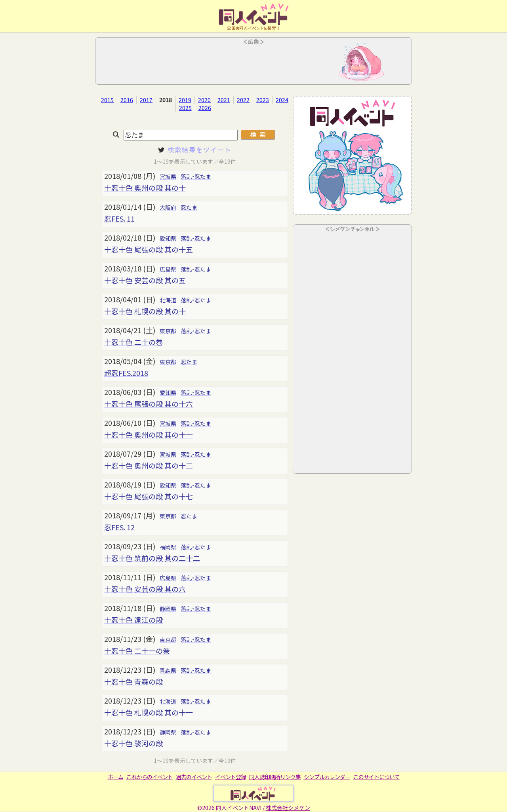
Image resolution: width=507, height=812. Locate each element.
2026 (205, 108)
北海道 (168, 300)
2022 (243, 100)
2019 (185, 100)
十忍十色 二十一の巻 (137, 651)
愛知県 (168, 238)
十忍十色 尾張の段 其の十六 (149, 404)
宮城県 (168, 176)
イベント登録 (231, 777)
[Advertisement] (253, 63)
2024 (282, 100)
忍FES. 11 (119, 218)
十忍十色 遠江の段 (133, 620)
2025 (185, 108)
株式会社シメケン (288, 808)
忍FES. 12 (119, 527)
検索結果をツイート (200, 150)
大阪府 (168, 207)
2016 (127, 100)
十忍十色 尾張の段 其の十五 (149, 249)
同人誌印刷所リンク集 (275, 777)
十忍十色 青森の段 (133, 681)
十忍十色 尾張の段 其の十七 (149, 496)
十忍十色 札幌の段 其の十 (145, 311)
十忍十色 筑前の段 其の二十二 (152, 558)
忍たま (189, 207)
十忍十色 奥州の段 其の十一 (149, 434)
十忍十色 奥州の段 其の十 (145, 188)
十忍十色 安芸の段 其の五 (145, 280)
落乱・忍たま (196, 176)
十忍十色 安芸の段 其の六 (145, 589)
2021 (224, 100)
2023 (263, 100)
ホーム (115, 777)
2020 (204, 100)
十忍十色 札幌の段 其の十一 (149, 712)
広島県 (168, 269)
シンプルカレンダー (327, 777)
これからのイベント (150, 777)
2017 (146, 100)
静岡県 (168, 609)
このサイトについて (376, 777)
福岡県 (168, 547)
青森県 (168, 670)
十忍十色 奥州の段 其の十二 (149, 465)
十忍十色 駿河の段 (133, 743)
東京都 (168, 331)
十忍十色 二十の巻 (133, 342)
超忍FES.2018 (126, 373)
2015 (107, 100)
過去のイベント (194, 777)
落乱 (186, 269)
